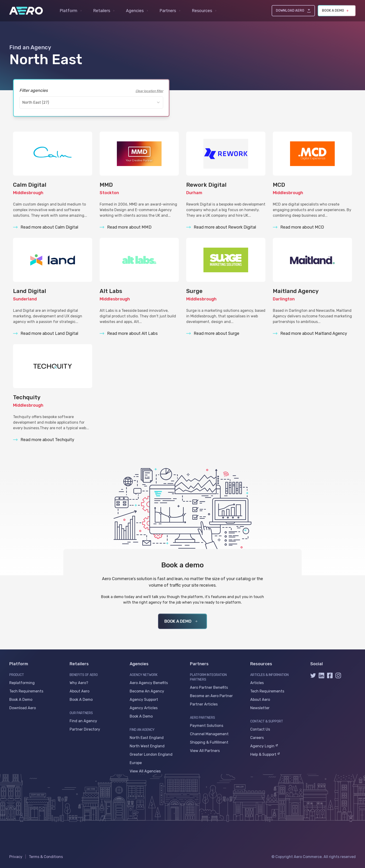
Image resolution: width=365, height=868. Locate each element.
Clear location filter (149, 91)
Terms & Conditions (46, 857)
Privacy (16, 857)
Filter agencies (34, 90)
